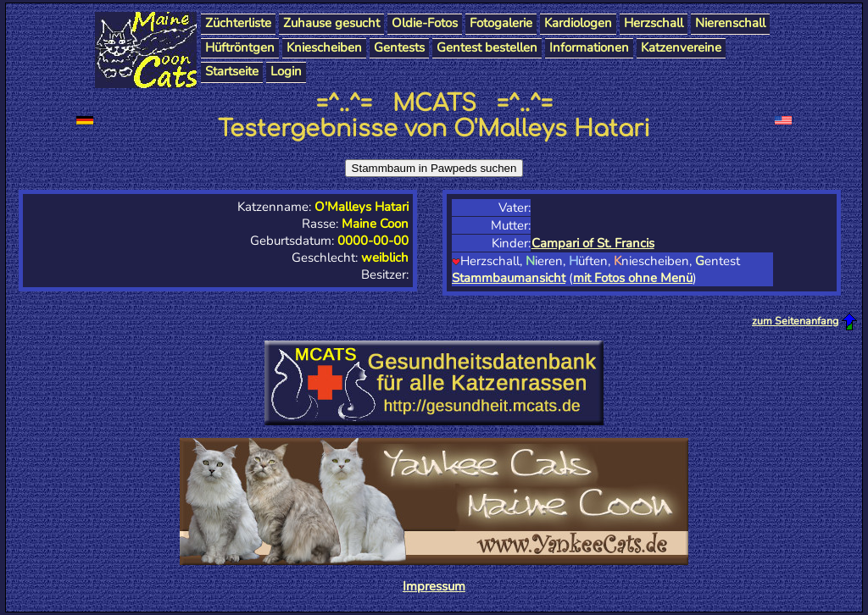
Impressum (434, 586)
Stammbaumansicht (509, 278)
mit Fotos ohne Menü (633, 278)
